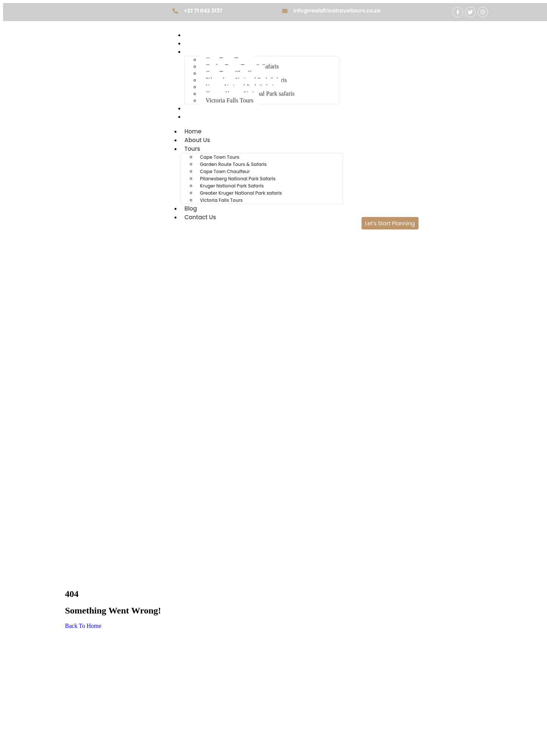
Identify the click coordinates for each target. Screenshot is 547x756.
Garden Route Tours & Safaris (233, 166)
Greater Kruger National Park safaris (241, 195)
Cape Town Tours (220, 159)
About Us (200, 44)
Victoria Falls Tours (229, 101)
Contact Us (203, 119)
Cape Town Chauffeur (225, 173)
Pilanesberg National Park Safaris (238, 180)
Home (195, 35)
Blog (193, 110)
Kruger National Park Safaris (232, 188)
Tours (195, 53)
